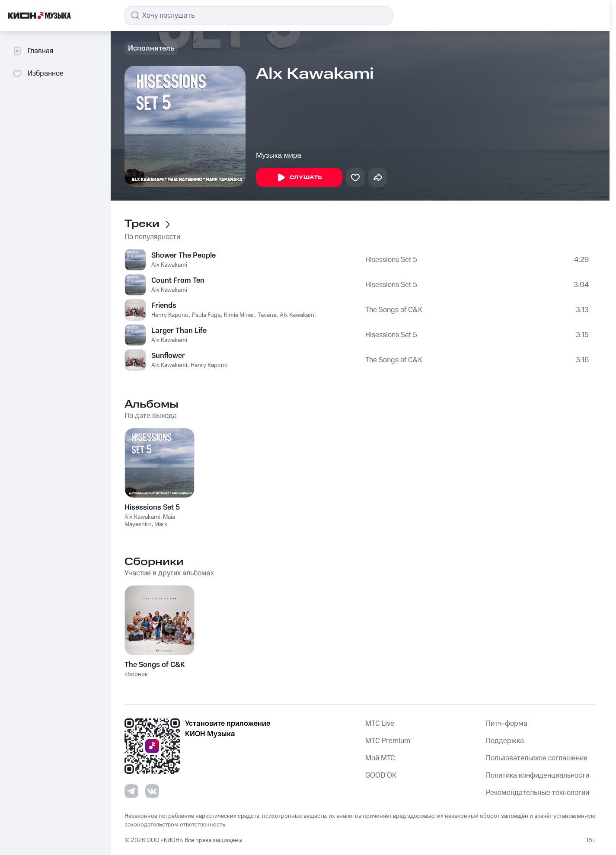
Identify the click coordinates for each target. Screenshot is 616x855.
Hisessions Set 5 (391, 260)
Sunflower (168, 356)
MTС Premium (388, 741)
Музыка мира (279, 155)
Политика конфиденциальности (538, 775)
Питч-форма (507, 724)
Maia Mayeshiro (150, 521)
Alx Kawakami (169, 265)
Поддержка (505, 741)
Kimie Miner (239, 315)
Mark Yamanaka (146, 528)
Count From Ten (178, 281)
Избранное (38, 73)
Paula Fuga (206, 315)
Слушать (299, 178)
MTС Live (380, 724)
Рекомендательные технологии (538, 793)
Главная (33, 51)
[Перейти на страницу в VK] (152, 791)
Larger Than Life (179, 331)
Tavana (267, 315)
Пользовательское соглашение (537, 758)
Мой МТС (380, 758)
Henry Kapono (170, 315)
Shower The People (184, 255)
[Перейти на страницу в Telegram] (131, 791)
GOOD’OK (381, 775)
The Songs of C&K (394, 310)
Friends (164, 306)
